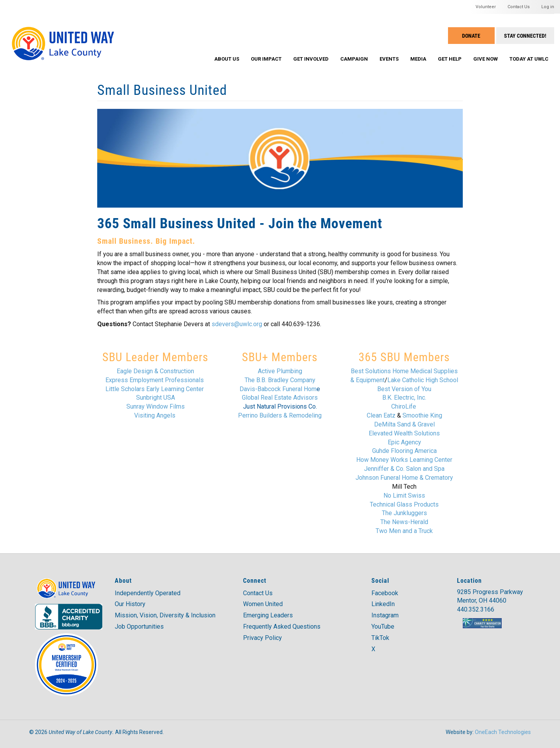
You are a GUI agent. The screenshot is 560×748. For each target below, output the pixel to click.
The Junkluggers (404, 513)
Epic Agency (404, 442)
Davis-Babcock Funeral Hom (278, 389)
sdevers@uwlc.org (237, 324)
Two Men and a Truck (404, 531)
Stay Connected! (525, 36)
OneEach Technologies (503, 732)
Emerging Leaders (268, 615)
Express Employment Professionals (155, 380)
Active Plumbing (280, 371)
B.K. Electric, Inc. (404, 398)
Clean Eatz (381, 415)
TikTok (380, 638)
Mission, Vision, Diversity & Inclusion (165, 615)
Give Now (486, 59)
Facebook (385, 593)
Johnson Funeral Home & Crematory (404, 478)
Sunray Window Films (156, 406)
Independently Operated (148, 593)
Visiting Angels (155, 415)
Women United (263, 604)
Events (389, 59)
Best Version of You (404, 389)
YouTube (383, 627)
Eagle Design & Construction (155, 371)
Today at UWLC (529, 59)
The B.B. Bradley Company (280, 380)
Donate (471, 36)
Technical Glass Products (404, 504)
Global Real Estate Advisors (280, 398)
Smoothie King (422, 415)
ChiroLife (404, 406)
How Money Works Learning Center (404, 460)
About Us (227, 59)
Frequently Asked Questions (282, 627)
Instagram (385, 615)
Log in (548, 7)
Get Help (450, 59)
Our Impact (266, 59)
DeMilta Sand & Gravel (404, 424)
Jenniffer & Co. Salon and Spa (404, 469)
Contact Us (519, 7)
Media (418, 59)
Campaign (354, 59)
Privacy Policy (262, 638)
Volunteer (486, 7)
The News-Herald (404, 522)
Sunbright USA (156, 398)
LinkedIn (383, 604)
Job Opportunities (139, 627)
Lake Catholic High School (423, 380)
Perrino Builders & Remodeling (280, 415)
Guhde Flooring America (404, 451)
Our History (130, 604)
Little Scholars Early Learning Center (155, 389)
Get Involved (311, 59)
